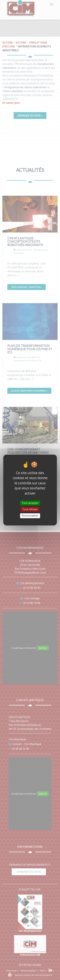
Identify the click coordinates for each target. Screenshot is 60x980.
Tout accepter (30, 503)
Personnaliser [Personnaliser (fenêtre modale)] (30, 516)
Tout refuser (30, 509)
